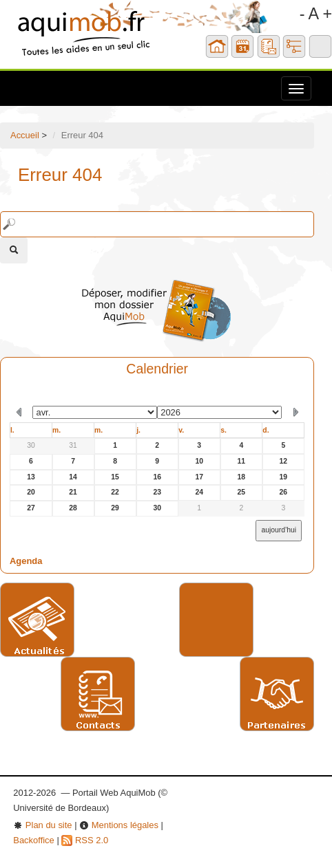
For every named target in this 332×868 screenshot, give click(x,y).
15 (115, 477)
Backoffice (34, 840)
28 (73, 508)
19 (284, 477)
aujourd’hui (279, 530)
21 (73, 492)
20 (31, 492)
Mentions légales (119, 825)
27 (31, 508)
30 (31, 445)
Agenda (26, 561)
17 (199, 477)
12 (284, 461)
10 (199, 461)
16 (157, 477)
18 (242, 477)
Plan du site (42, 825)
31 (73, 445)
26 (284, 492)
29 (115, 508)
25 (242, 492)
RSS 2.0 (85, 840)
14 (73, 477)
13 (31, 477)
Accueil (25, 135)
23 (157, 492)
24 (199, 492)
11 (242, 461)
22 (115, 492)
